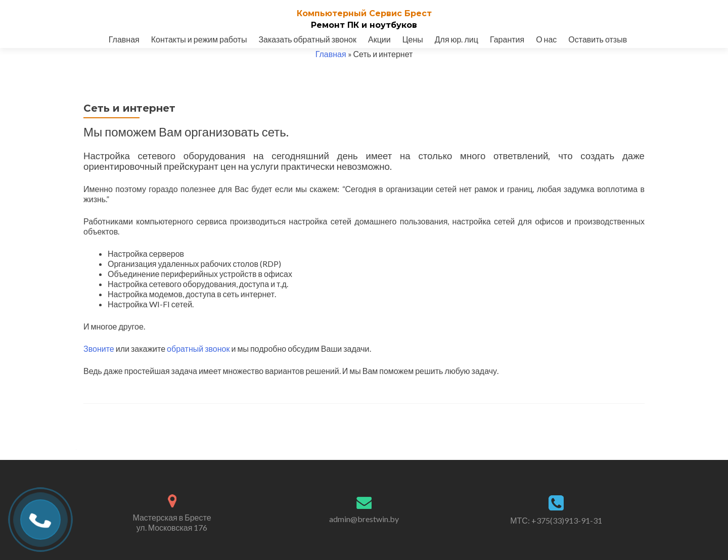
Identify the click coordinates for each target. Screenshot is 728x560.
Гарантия (507, 39)
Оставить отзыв (598, 39)
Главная (124, 39)
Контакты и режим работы (199, 39)
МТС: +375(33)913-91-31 (556, 520)
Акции (379, 39)
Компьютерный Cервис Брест (364, 13)
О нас (546, 39)
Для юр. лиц (457, 39)
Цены (413, 39)
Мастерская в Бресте (172, 523)
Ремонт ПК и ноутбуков (364, 25)
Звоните (99, 348)
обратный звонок (198, 348)
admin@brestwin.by (364, 519)
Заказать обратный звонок (307, 39)
